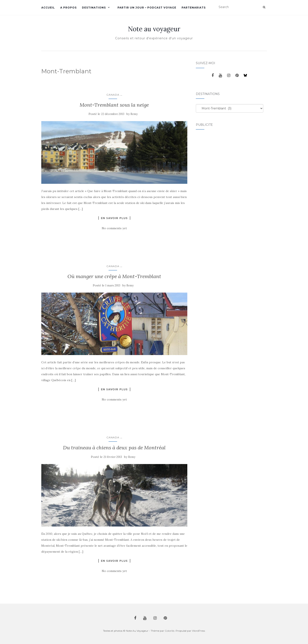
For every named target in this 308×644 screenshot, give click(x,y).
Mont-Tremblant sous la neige (114, 105)
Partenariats (194, 8)
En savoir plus (114, 218)
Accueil (48, 8)
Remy (134, 114)
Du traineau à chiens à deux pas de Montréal (114, 448)
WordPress (198, 631)
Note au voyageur (154, 29)
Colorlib (170, 631)
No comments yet (114, 228)
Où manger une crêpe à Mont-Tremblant (114, 276)
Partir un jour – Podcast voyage (147, 8)
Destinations (94, 8)
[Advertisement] (213, 199)
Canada (113, 95)
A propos (68, 8)
